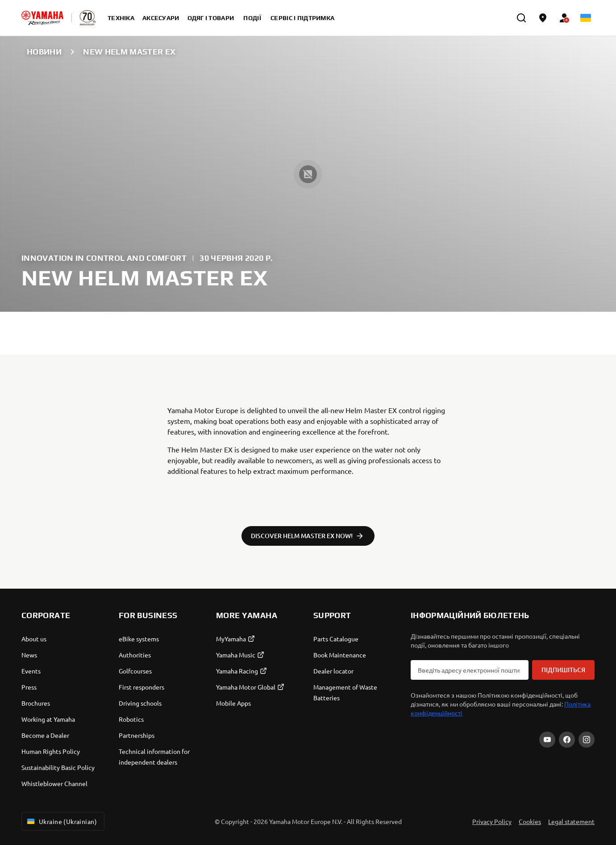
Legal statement (571, 821)
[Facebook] (567, 740)
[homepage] (42, 18)
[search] (521, 18)
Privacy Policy (492, 821)
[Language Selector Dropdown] (586, 18)
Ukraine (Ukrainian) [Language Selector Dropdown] (61, 821)
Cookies (530, 821)
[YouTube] (547, 740)
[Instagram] (587, 740)
